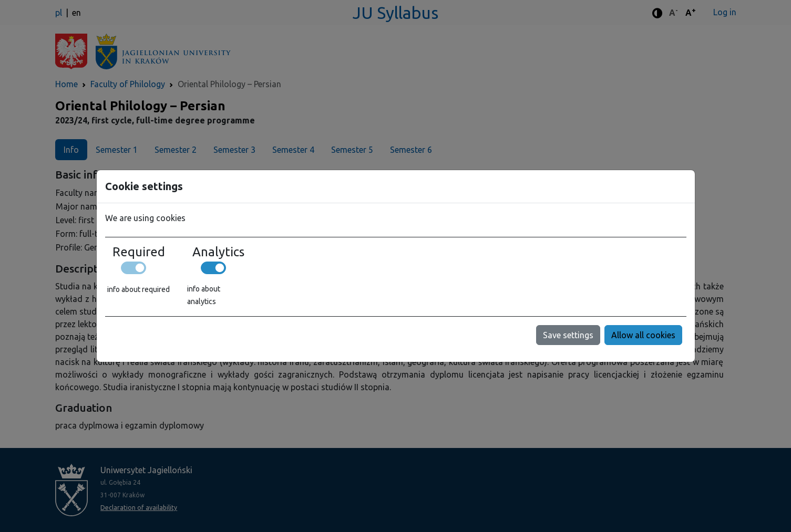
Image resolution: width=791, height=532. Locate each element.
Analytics (218, 252)
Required (139, 252)
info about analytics (204, 295)
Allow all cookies (643, 335)
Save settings (568, 335)
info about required (138, 289)
